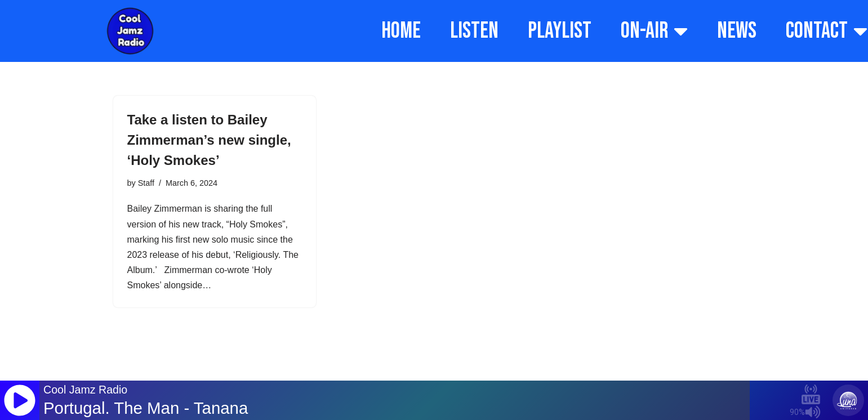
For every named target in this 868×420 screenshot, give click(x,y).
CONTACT (827, 31)
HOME (401, 31)
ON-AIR (654, 31)
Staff (146, 183)
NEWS (737, 31)
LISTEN (474, 31)
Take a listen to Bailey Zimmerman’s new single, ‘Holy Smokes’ (209, 140)
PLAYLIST (560, 31)
